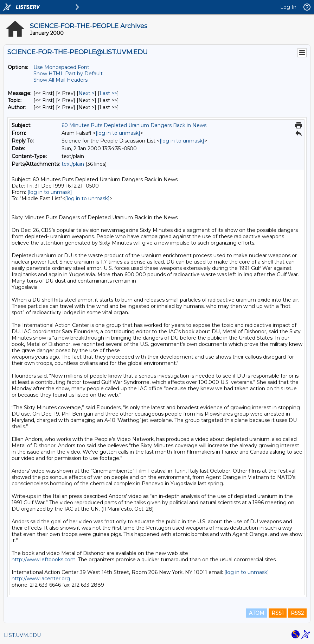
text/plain (73, 164)
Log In (288, 7)
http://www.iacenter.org (41, 579)
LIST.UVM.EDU (22, 635)
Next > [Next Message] (86, 93)
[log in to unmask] (118, 133)
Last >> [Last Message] (108, 93)
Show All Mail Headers (60, 80)
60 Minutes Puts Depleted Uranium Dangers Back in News (134, 125)
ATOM (257, 613)
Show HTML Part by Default (68, 74)
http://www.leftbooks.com (44, 560)
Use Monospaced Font (61, 67)
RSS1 (278, 613)
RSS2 (297, 613)
